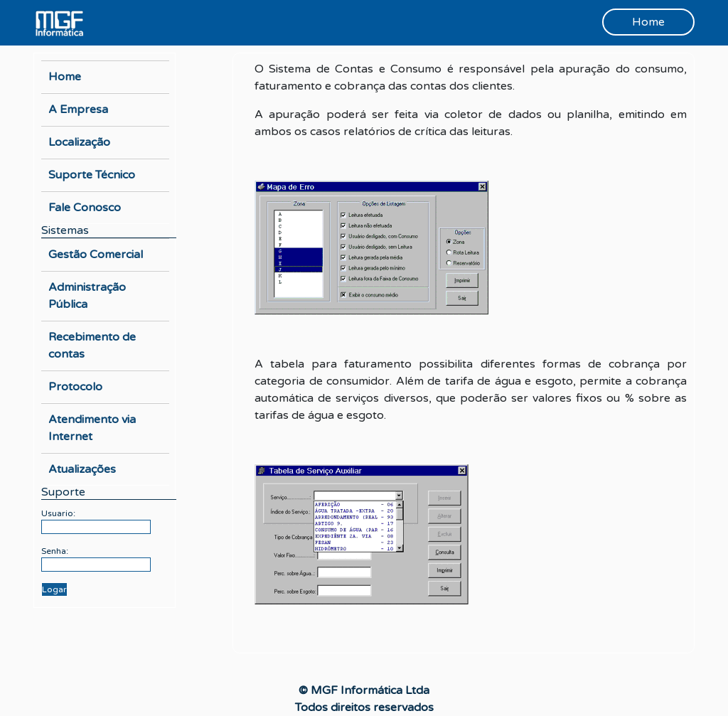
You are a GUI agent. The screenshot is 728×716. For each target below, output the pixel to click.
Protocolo (75, 387)
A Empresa (78, 109)
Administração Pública (87, 296)
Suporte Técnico (92, 175)
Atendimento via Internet (92, 428)
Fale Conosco (85, 208)
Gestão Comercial (96, 255)
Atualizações (82, 469)
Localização (79, 142)
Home (648, 22)
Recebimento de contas (92, 346)
